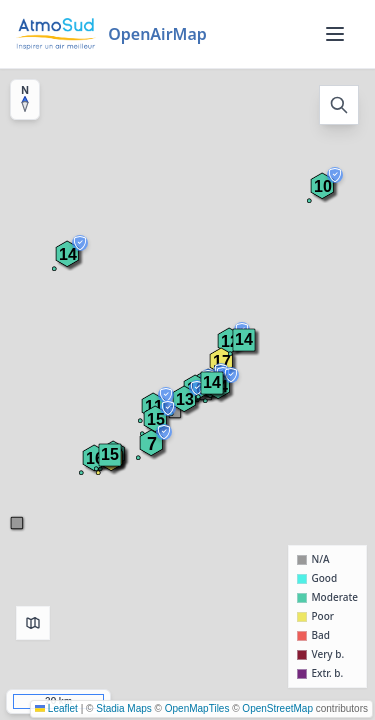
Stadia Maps (124, 708)
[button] (110, 455)
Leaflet (56, 708)
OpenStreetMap (277, 708)
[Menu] (335, 34)
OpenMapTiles (197, 708)
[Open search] (339, 105)
